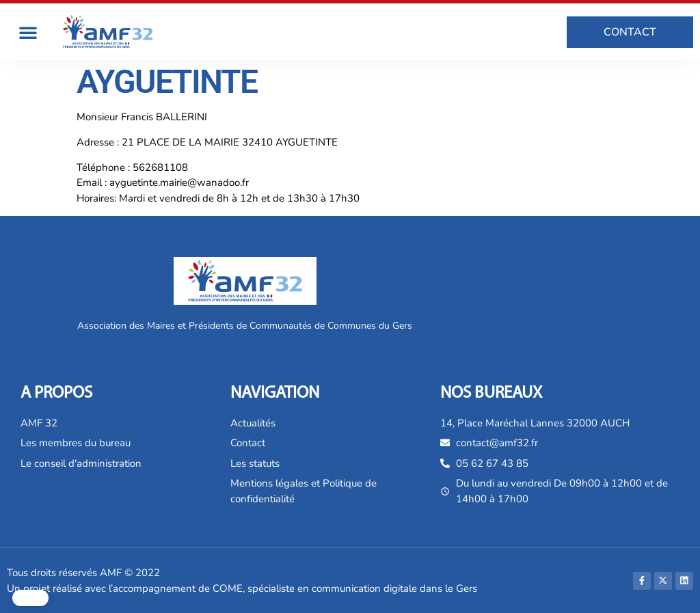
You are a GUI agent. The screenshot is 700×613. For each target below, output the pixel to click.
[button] (28, 32)
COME (228, 588)
